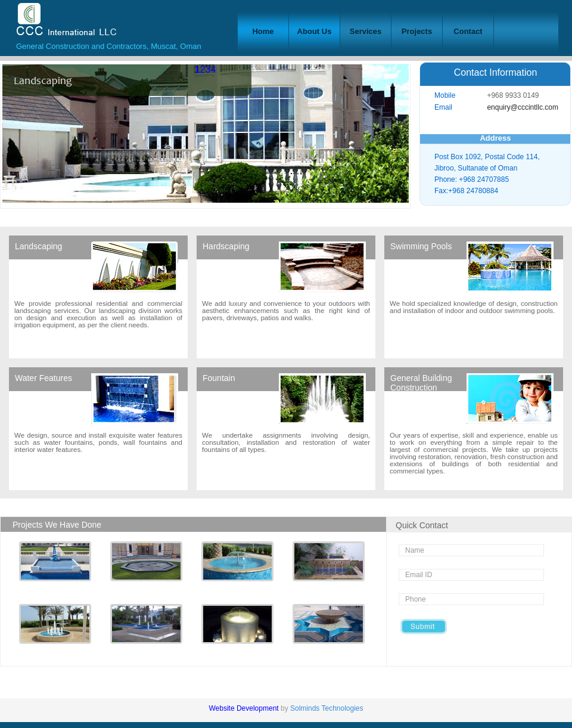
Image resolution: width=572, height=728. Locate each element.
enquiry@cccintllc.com (523, 107)
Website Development (245, 708)
